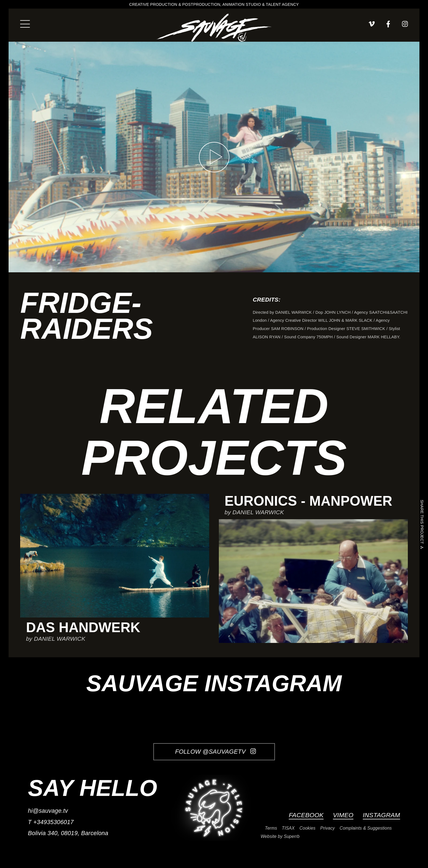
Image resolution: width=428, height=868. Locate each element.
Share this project (422, 523)
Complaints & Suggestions (366, 828)
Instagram (381, 815)
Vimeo (343, 815)
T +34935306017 (51, 822)
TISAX (288, 828)
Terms (271, 828)
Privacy (328, 828)
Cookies (308, 828)
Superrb (292, 836)
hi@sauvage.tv (48, 811)
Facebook (306, 815)
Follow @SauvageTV (216, 752)
